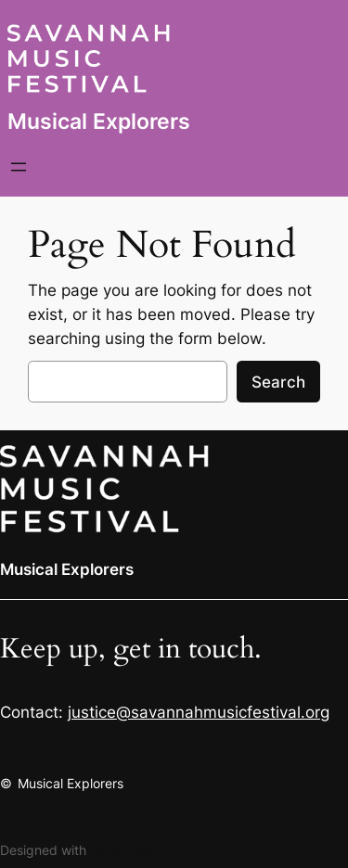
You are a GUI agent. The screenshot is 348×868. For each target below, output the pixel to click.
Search (278, 382)
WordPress (122, 850)
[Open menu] (19, 167)
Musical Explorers (99, 121)
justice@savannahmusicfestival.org (199, 712)
